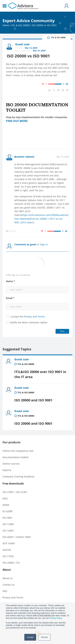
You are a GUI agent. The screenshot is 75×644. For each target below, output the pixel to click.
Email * (10, 298)
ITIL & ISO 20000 (20, 25)
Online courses (11, 464)
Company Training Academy (18, 476)
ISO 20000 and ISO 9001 (33, 400)
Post (62, 331)
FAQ (5, 591)
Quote (11, 231)
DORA (6, 505)
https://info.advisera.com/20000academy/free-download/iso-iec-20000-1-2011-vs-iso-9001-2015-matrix (41, 219)
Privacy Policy (56, 618)
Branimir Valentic (24, 157)
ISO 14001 (8, 531)
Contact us (9, 585)
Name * (10, 281)
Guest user (22, 359)
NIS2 (5, 498)
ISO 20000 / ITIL (11, 563)
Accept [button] (30, 637)
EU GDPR (8, 511)
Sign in (44, 244)
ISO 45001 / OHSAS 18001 (17, 537)
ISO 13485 (8, 524)
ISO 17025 (8, 556)
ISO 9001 (8, 518)
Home (6, 25)
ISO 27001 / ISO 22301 (15, 492)
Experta (7, 470)
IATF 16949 (9, 543)
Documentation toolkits (16, 457)
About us (8, 578)
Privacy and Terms (34, 317)
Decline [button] (44, 637)
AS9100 (7, 550)
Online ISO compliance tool (18, 451)
